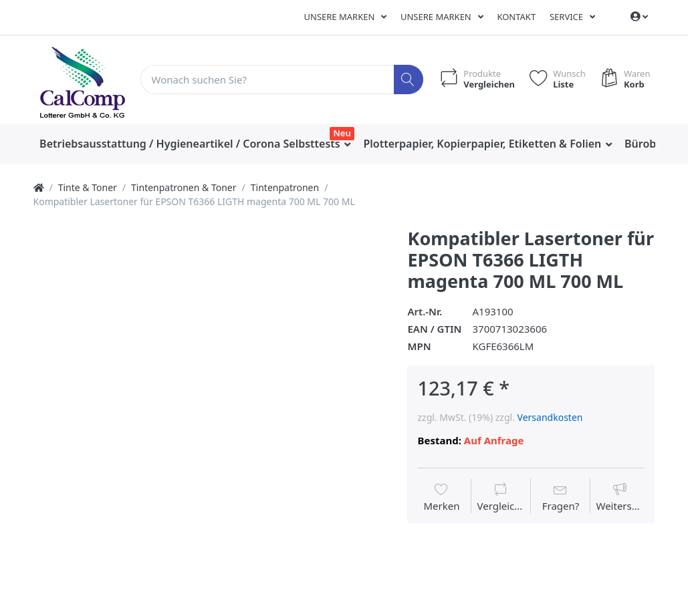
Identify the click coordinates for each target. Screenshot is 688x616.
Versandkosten (550, 417)
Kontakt (516, 17)
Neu (342, 133)
